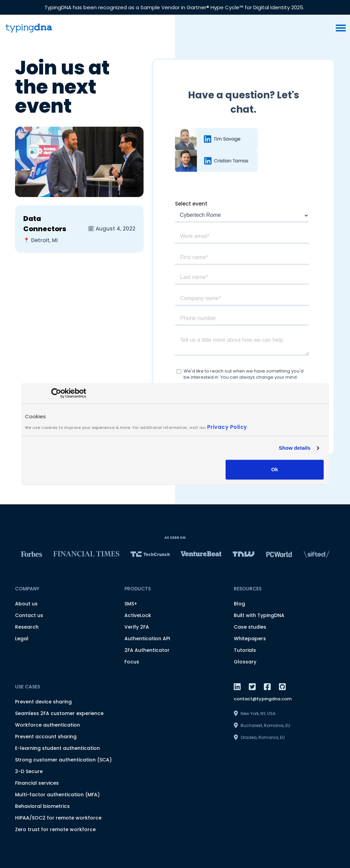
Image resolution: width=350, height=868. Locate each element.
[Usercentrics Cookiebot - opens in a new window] (56, 393)
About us (26, 604)
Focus (132, 662)
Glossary (245, 662)
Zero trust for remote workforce (55, 829)
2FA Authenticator (147, 650)
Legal (22, 639)
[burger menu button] (341, 28)
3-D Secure (29, 771)
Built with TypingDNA (259, 615)
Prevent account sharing (46, 737)
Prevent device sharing (43, 702)
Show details (295, 448)
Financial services (37, 783)
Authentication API (147, 639)
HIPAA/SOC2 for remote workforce (58, 818)
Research (27, 627)
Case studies (250, 627)
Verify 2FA (137, 627)
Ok (274, 470)
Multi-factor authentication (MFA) (57, 795)
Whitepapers (250, 639)
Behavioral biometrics (42, 806)
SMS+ (131, 604)
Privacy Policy (227, 427)
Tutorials (245, 650)
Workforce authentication (48, 725)
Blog (239, 604)
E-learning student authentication (57, 748)
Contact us (29, 615)
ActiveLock (138, 615)
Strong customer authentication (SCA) (63, 760)
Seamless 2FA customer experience (59, 713)
